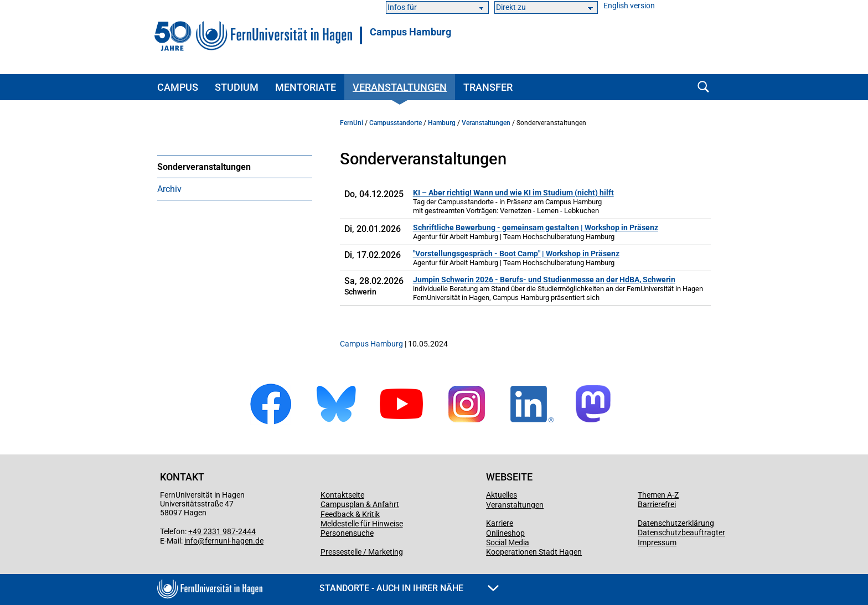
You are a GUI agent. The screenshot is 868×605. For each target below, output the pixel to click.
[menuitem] (235, 167)
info (191, 541)
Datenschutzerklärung (676, 523)
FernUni (352, 123)
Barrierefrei (657, 504)
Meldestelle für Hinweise (362, 524)
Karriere (500, 523)
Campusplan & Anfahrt (360, 504)
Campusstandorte (396, 123)
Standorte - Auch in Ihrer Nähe (409, 588)
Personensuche (347, 533)
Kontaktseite (342, 495)
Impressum (657, 542)
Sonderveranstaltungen (204, 167)
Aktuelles (502, 495)
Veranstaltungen (400, 87)
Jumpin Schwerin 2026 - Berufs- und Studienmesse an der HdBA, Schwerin (544, 280)
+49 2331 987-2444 (222, 531)
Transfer (488, 87)
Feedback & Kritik (350, 514)
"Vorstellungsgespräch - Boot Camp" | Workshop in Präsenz (516, 254)
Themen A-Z (658, 495)
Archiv (169, 189)
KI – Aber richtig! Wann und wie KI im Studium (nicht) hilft (513, 193)
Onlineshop (505, 533)
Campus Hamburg (410, 32)
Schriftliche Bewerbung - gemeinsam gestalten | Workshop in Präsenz (536, 227)
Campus (178, 87)
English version (629, 6)
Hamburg (442, 123)
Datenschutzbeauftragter (681, 532)
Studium (237, 87)
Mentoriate (306, 87)
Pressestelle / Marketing (362, 552)
